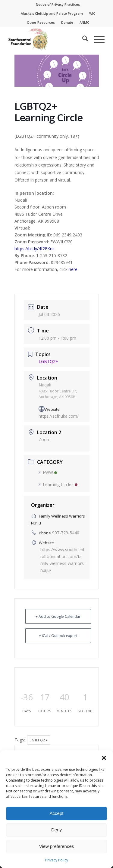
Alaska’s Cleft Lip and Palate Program (52, 13)
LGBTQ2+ (39, 740)
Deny (56, 830)
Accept (57, 813)
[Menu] (96, 39)
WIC (92, 13)
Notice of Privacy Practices (58, 4)
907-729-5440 (66, 533)
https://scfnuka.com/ (59, 416)
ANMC (84, 22)
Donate (67, 22)
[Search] (82, 39)
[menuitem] (58, 5)
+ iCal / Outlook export (58, 636)
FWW (48, 472)
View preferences (57, 846)
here (73, 269)
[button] (104, 758)
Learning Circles (58, 484)
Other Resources (41, 22)
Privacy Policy (57, 860)
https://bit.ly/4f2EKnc (35, 249)
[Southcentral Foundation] (47, 39)
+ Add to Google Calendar (58, 616)
